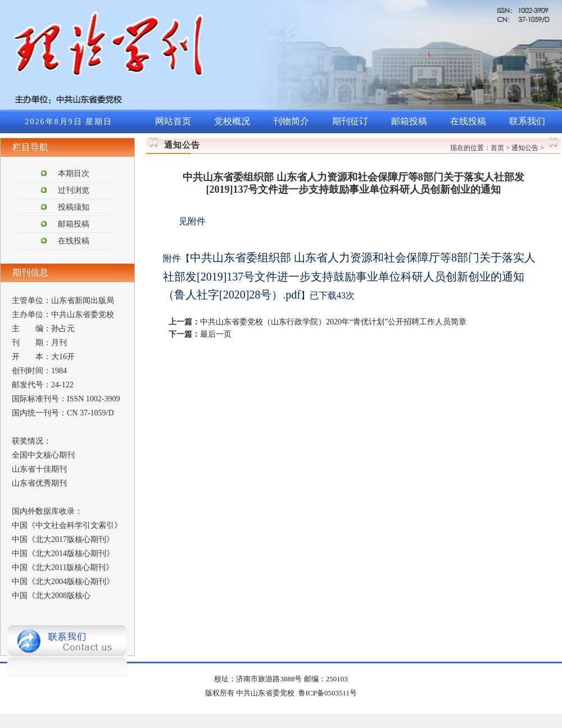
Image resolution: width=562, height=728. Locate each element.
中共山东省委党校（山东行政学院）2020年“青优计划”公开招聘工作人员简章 (333, 322)
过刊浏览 (74, 190)
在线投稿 (468, 121)
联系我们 (527, 121)
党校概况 (232, 121)
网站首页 (173, 121)
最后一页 (216, 334)
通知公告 (525, 148)
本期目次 (74, 173)
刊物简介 (291, 121)
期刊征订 (350, 121)
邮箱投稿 (409, 121)
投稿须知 (74, 207)
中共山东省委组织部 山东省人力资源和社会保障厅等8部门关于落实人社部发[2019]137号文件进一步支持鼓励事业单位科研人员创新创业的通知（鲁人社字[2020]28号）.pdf (349, 276)
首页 (497, 148)
